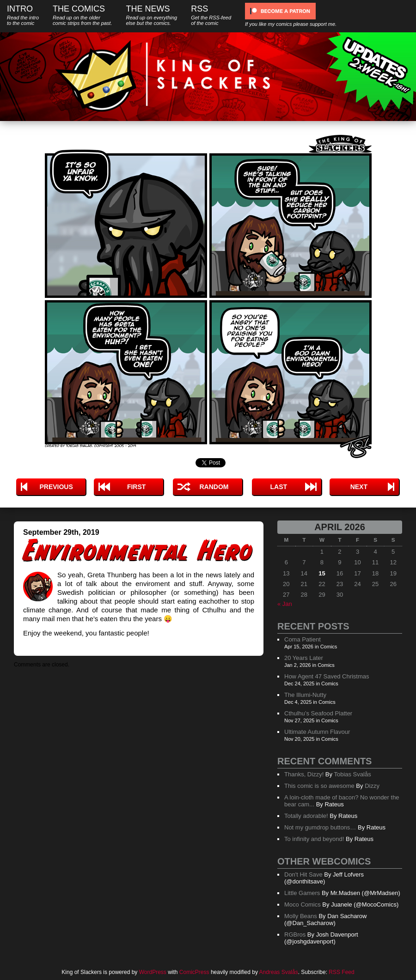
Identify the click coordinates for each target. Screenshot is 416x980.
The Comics (82, 15)
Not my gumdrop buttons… (320, 827)
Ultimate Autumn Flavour (317, 732)
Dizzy (372, 786)
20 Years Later (304, 658)
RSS (211, 15)
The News (151, 15)
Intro (23, 15)
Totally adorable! (306, 816)
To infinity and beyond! (314, 839)
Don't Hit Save (303, 874)
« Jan (285, 604)
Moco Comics (303, 904)
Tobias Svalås (352, 774)
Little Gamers (302, 893)
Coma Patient (303, 639)
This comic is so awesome (319, 786)
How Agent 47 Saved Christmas (327, 676)
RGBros (295, 935)
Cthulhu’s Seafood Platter (318, 713)
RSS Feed (341, 972)
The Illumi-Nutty (305, 695)
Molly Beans (301, 916)
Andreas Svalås (279, 972)
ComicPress (194, 972)
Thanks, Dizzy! (304, 774)
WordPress (153, 972)
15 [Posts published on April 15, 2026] (322, 573)
